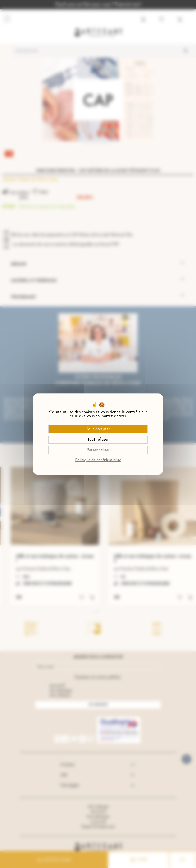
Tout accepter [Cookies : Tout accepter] (98, 429)
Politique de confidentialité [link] (98, 460)
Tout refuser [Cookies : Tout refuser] (98, 440)
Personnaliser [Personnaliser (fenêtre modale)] (98, 450)
